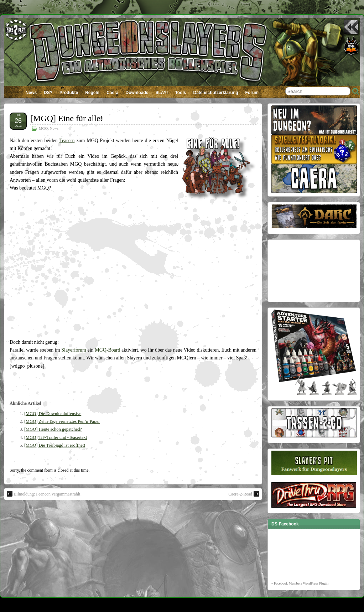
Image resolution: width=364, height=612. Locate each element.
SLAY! (162, 93)
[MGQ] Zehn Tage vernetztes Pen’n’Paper (62, 421)
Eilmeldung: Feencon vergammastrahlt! (44, 494)
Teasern (67, 141)
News (31, 93)
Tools (180, 93)
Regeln (92, 93)
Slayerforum (74, 350)
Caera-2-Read (244, 494)
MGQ (43, 128)
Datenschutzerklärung (216, 93)
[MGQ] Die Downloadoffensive (53, 414)
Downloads (137, 93)
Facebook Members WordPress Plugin (301, 583)
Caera (112, 93)
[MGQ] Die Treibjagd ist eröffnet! (55, 445)
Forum (252, 93)
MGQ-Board (107, 350)
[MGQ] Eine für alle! (67, 118)
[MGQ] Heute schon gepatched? (53, 429)
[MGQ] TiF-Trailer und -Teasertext (56, 437)
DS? (48, 93)
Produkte (69, 93)
